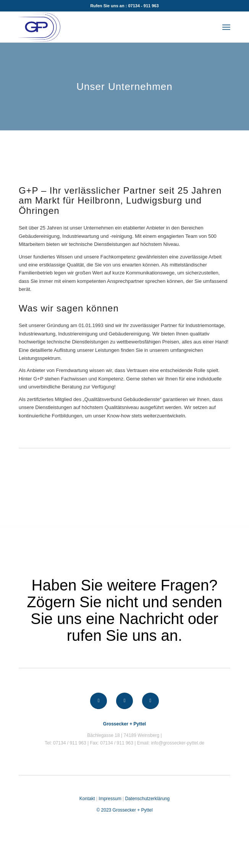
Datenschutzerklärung (147, 799)
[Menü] (226, 27)
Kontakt (87, 799)
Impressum (110, 799)
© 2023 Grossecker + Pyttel (124, 810)
